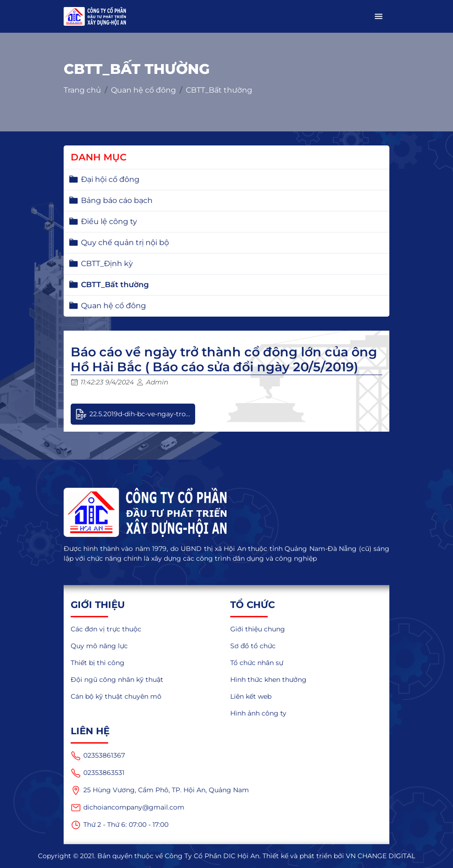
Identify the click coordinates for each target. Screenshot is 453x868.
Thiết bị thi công (98, 663)
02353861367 (98, 756)
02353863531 (98, 773)
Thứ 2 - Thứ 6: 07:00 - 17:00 (120, 825)
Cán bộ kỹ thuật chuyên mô (116, 696)
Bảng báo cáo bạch (117, 200)
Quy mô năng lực (99, 646)
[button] (379, 16)
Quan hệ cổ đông (143, 90)
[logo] (226, 512)
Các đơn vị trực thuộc (106, 629)
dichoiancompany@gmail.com (128, 808)
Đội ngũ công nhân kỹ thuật (117, 680)
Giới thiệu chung (258, 629)
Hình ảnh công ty (258, 713)
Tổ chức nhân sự (257, 663)
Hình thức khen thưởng (268, 680)
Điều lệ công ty (109, 221)
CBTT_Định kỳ (107, 264)
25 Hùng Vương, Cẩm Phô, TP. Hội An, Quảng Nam (160, 790)
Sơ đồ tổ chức (253, 646)
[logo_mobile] (95, 16)
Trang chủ (82, 90)
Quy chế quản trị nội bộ (125, 242)
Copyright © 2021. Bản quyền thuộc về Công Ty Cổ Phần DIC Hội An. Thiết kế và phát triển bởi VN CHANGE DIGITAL (226, 856)
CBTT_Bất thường (219, 90)
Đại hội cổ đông (110, 179)
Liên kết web (251, 696)
